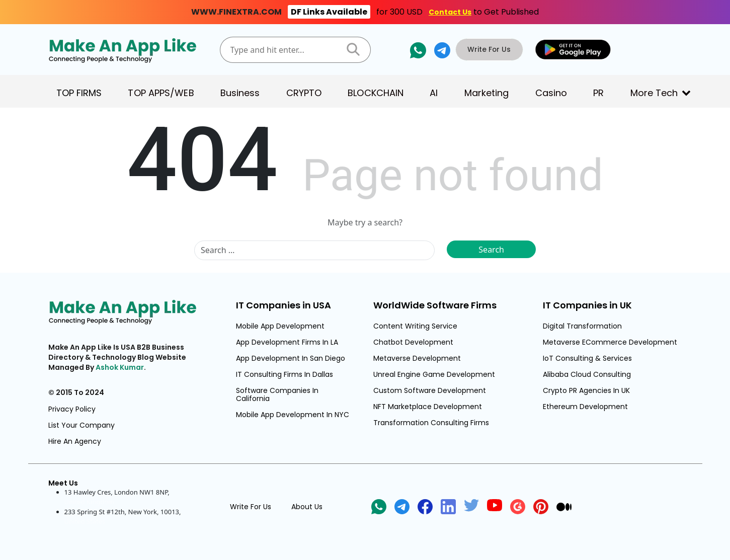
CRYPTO (304, 93)
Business (240, 93)
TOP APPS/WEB (161, 93)
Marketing (487, 93)
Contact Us (450, 12)
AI (434, 93)
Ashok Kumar (120, 367)
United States (85, 521)
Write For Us (492, 49)
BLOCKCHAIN (376, 93)
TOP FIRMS (79, 93)
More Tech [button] (654, 93)
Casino (551, 93)
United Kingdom (90, 502)
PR (598, 93)
